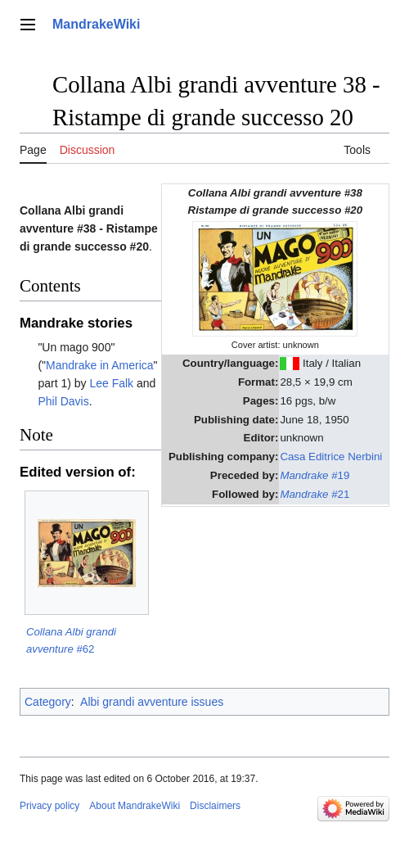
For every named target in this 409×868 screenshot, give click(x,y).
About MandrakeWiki (135, 806)
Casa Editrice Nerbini (331, 457)
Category (48, 702)
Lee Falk (111, 383)
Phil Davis (63, 401)
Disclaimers (215, 806)
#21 (315, 494)
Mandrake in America (100, 365)
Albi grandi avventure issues (152, 702)
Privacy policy (49, 806)
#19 (315, 475)
